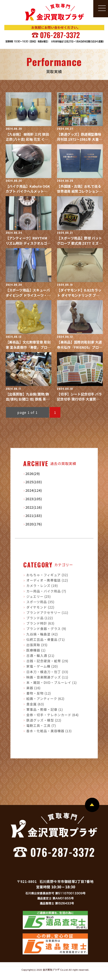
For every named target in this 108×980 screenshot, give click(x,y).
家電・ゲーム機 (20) (42, 666)
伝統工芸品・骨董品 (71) (46, 639)
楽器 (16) (33, 688)
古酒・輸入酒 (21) (40, 656)
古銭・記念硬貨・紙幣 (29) (47, 661)
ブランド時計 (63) (40, 623)
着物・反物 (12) (39, 693)
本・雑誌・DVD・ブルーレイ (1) (52, 682)
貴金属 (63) (35, 704)
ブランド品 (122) (40, 618)
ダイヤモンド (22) (40, 607)
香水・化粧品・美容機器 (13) (49, 731)
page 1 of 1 (28, 412)
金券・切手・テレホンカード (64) (53, 715)
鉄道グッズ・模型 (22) (44, 720)
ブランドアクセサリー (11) (47, 612)
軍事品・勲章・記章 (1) (45, 709)
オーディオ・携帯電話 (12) (47, 580)
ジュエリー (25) (39, 596)
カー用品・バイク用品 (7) (46, 591)
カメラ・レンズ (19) (42, 586)
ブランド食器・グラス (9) (46, 629)
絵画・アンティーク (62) (45, 699)
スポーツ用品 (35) (40, 602)
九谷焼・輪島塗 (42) (42, 634)
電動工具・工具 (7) (41, 725)
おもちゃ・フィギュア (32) (47, 575)
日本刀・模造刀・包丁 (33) (47, 672)
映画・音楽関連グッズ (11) (47, 677)
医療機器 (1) (36, 650)
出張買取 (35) (37, 645)
